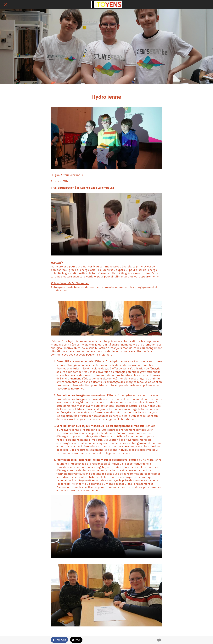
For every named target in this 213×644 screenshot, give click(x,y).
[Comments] (159, 640)
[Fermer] (6, 4)
